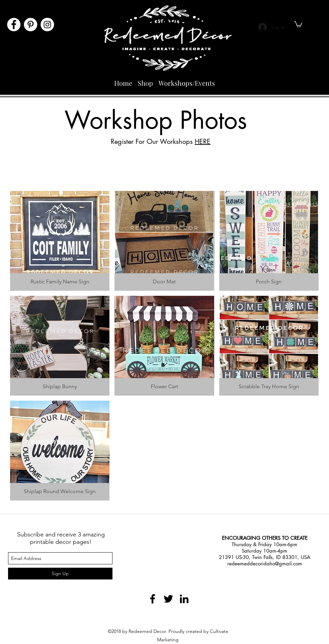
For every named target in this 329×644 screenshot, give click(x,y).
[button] (298, 24)
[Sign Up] (60, 574)
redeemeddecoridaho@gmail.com (265, 563)
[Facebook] (14, 25)
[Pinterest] (31, 25)
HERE (203, 142)
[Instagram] (47, 25)
